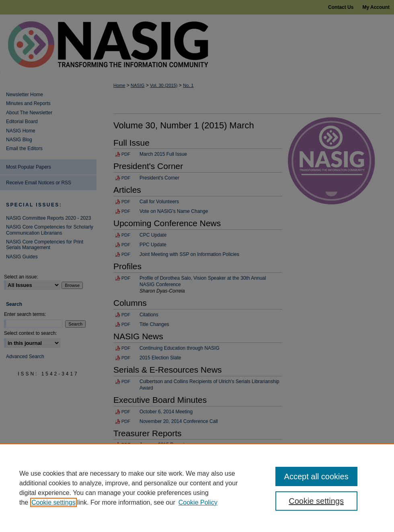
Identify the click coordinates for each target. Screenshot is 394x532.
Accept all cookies (316, 476)
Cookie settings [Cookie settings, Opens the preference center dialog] (316, 501)
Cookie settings (53, 502)
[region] (197, 488)
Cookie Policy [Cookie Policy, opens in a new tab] (198, 502)
